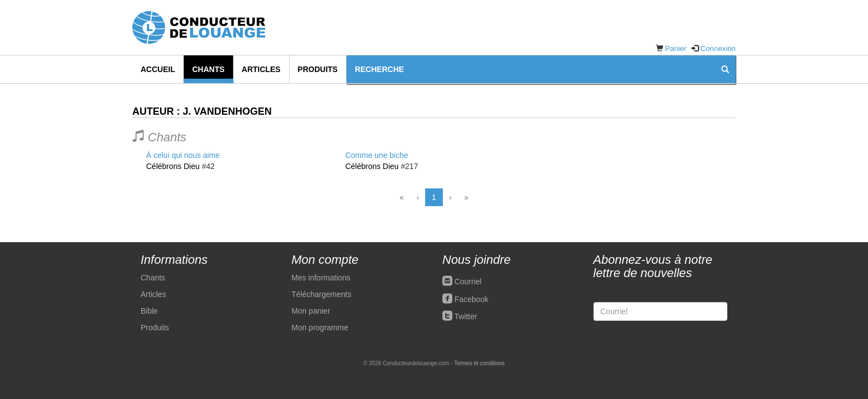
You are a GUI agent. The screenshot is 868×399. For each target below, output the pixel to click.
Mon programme (320, 328)
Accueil (158, 69)
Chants (208, 69)
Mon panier (311, 311)
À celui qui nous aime (183, 155)
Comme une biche (377, 155)
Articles (261, 69)
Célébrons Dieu (173, 166)
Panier (676, 48)
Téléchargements (322, 294)
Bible (149, 311)
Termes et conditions (479, 363)
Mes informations (321, 278)
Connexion (718, 48)
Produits (318, 69)
